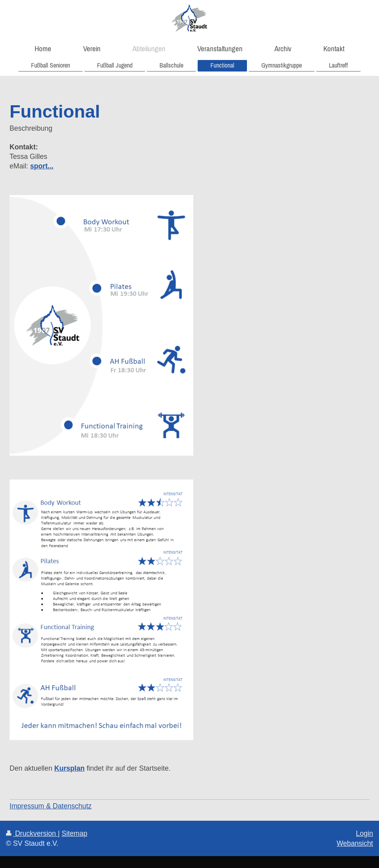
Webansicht (355, 843)
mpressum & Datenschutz (52, 806)
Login (364, 833)
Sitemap (75, 833)
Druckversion (32, 833)
